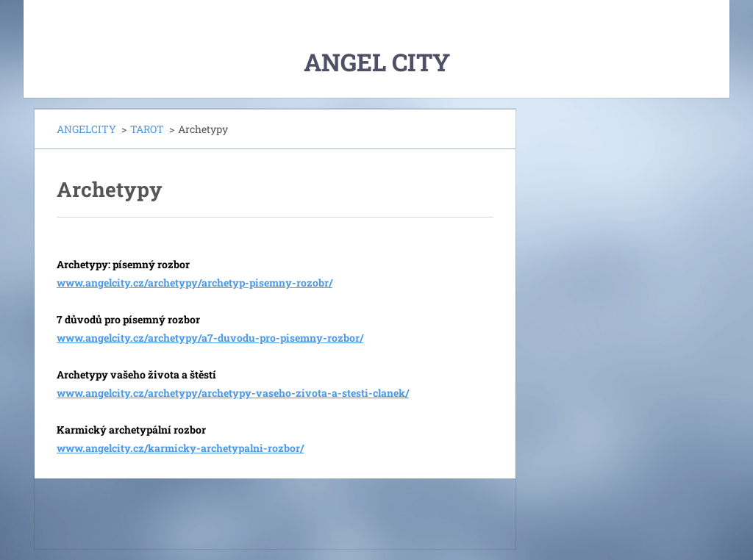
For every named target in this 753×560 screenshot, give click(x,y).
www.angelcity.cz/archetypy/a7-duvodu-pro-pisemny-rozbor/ (210, 338)
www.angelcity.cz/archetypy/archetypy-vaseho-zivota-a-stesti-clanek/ (233, 393)
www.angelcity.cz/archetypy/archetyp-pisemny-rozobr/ (195, 283)
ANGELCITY (86, 129)
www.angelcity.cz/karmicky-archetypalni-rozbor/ (180, 448)
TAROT (147, 129)
